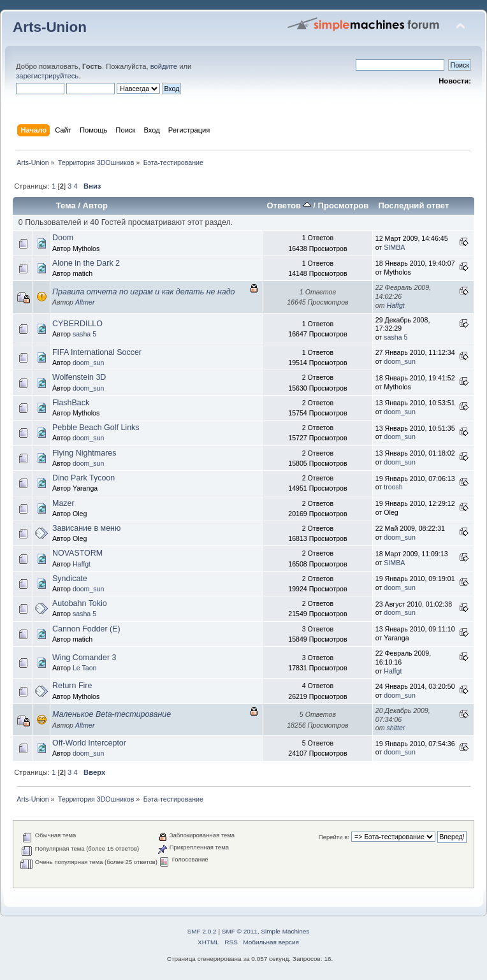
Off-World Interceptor (89, 743)
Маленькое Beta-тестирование (112, 714)
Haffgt (396, 305)
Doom (63, 238)
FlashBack (71, 403)
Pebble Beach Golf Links (96, 428)
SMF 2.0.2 (202, 931)
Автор (95, 205)
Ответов (288, 205)
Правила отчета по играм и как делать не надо (144, 292)
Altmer (85, 302)
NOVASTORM (77, 553)
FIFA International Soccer (97, 352)
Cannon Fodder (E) (86, 629)
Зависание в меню (86, 528)
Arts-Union (50, 27)
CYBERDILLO (77, 324)
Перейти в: (334, 837)
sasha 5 (84, 334)
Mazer (63, 503)
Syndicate (70, 579)
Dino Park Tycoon (84, 478)
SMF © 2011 (240, 931)
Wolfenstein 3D (79, 377)
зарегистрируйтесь (47, 76)
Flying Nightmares (84, 453)
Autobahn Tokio (80, 603)
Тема (66, 205)
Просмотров (344, 205)
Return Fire (72, 686)
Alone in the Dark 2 (86, 263)
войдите (164, 66)
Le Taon (85, 668)
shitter (396, 728)
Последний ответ (413, 205)
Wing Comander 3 (84, 658)
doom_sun (88, 363)
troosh (393, 487)
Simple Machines (285, 931)
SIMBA (394, 247)
